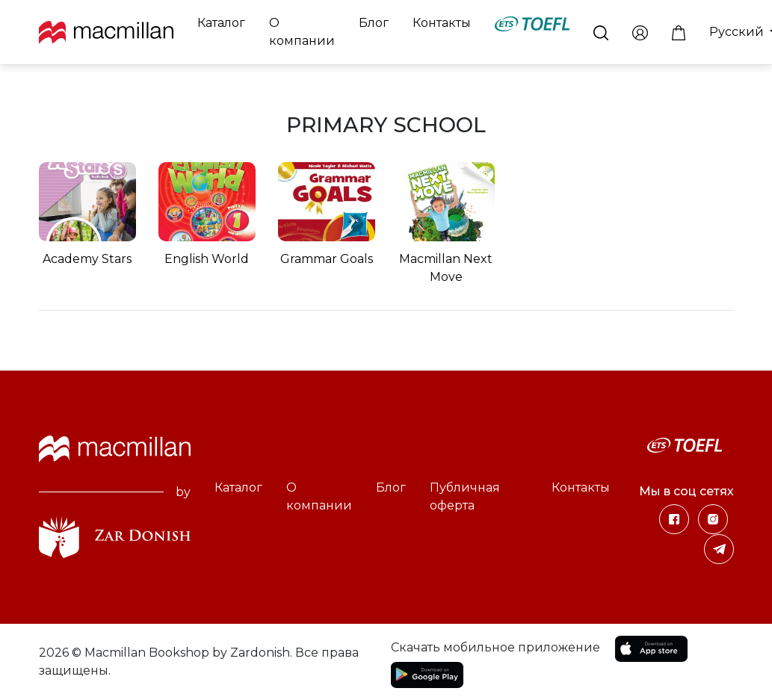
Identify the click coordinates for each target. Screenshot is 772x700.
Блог (374, 23)
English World (207, 259)
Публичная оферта (465, 496)
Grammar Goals (327, 259)
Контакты (442, 23)
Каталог (221, 23)
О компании (302, 32)
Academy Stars (87, 259)
